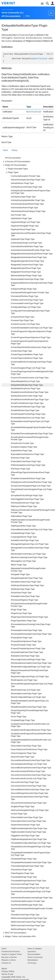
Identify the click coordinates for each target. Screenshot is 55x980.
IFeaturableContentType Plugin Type (26, 461)
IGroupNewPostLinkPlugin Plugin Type (27, 496)
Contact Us (6, 963)
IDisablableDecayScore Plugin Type (26, 389)
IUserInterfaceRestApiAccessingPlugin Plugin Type (32, 898)
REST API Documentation (14, 933)
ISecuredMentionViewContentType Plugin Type (30, 790)
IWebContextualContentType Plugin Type (28, 926)
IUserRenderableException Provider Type (28, 901)
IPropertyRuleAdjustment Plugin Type (26, 641)
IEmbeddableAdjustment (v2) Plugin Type (28, 418)
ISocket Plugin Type (19, 814)
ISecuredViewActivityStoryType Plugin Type (29, 803)
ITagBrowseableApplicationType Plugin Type (29, 828)
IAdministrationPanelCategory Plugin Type (28, 211)
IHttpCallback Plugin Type (21, 516)
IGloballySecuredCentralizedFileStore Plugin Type (31, 482)
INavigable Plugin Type (20, 574)
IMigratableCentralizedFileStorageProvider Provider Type (28, 570)
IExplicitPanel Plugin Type (21, 451)
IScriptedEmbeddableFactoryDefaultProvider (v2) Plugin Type (31, 741)
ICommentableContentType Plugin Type (27, 303)
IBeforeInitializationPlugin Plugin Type (26, 276)
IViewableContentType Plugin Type (25, 915)
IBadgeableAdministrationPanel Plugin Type (29, 257)
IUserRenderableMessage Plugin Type (27, 905)
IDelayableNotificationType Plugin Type (27, 385)
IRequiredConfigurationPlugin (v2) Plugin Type (30, 677)
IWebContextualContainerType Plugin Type (28, 922)
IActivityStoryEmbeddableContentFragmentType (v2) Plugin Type (31, 192)
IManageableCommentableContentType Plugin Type (30, 549)
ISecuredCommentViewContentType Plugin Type (31, 775)
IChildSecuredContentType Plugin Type (27, 300)
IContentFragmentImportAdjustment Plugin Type (31, 337)
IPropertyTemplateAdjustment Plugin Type (28, 649)
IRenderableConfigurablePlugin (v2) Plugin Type (31, 667)
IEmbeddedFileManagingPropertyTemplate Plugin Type (31, 429)
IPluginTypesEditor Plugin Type (24, 621)
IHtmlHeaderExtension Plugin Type (25, 503)
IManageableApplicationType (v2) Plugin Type (30, 544)
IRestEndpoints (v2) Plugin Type (24, 680)
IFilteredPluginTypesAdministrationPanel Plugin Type (30, 474)
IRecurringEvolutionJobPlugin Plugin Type (28, 660)
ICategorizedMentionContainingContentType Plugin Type (32, 284)
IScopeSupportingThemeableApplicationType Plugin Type (29, 712)
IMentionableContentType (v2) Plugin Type (28, 554)
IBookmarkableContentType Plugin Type (27, 279)
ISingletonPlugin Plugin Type (23, 807)
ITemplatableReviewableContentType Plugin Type (31, 862)
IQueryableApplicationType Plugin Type (27, 652)
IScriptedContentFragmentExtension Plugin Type (31, 730)
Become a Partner (9, 957)
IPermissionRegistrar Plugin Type (24, 600)
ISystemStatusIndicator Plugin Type (25, 825)
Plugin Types (12, 172)
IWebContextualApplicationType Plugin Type (29, 918)
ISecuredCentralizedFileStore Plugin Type (28, 771)
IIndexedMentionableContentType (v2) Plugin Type (32, 530)
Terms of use (7, 974)
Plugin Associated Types (16, 169)
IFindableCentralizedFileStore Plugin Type (28, 478)
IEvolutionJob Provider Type (22, 443)
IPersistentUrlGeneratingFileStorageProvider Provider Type (29, 605)
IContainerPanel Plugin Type (23, 317)
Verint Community (7, 9)
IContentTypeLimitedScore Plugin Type (27, 358)
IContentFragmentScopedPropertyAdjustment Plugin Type (30, 342)
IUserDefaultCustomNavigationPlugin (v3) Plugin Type (31, 893)
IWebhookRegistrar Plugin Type (24, 929)
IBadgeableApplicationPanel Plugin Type (27, 261)
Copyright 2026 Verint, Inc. (14, 977)
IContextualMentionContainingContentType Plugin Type (31, 363)
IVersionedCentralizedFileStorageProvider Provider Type (32, 910)
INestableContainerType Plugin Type (26, 582)
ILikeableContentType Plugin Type (25, 540)
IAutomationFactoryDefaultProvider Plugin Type (30, 250)
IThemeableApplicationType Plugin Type (27, 866)
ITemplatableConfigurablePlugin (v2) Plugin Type (31, 843)
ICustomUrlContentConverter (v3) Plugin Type (30, 378)
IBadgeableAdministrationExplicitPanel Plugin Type (32, 254)
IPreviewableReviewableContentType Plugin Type (31, 634)
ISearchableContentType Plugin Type (26, 746)
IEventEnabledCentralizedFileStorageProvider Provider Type (30, 438)
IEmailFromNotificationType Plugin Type (27, 403)
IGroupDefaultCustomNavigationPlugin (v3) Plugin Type (31, 491)
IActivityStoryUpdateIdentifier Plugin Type (28, 200)
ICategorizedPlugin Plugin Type (24, 289)
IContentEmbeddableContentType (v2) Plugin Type (32, 328)
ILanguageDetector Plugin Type (24, 537)
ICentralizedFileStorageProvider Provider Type (30, 293)
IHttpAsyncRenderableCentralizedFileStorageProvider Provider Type (32, 511)
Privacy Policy (8, 971)
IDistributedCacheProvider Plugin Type (27, 396)
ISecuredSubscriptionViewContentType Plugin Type (30, 798)
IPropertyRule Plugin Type (22, 638)
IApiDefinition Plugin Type (21, 218)
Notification (41, 59)
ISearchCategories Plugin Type (24, 753)
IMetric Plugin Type (19, 565)
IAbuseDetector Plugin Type (22, 183)
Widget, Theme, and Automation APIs (19, 936)
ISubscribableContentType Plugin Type (27, 817)
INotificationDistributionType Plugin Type (27, 585)
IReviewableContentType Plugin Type (26, 694)
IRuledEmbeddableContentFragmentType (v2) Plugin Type (30, 702)
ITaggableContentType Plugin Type (25, 836)
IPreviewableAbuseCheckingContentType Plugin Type (31, 626)
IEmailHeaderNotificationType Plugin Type (28, 407)
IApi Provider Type (18, 215)
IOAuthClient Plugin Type (21, 593)
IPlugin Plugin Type (19, 610)
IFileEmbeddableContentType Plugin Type (28, 465)
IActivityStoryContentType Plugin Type (26, 187)
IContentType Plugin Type (21, 351)
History (14, 150)
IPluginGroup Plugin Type (21, 613)
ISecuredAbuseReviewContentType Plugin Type (31, 760)
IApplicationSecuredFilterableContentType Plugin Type (31, 234)
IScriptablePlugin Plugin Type (23, 720)
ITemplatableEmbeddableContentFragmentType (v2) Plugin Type (30, 854)
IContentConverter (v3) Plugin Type (25, 324)
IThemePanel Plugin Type (21, 870)
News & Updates (35, 949)
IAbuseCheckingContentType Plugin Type (28, 180)
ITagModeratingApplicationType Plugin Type (29, 839)
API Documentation (13, 158)
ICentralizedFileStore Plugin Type (25, 296)
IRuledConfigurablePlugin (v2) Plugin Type (28, 697)
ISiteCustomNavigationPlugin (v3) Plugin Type (30, 810)
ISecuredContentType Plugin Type (25, 782)
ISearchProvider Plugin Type (23, 757)
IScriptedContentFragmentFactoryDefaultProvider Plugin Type (31, 735)
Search (47, 3)
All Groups (32, 963)
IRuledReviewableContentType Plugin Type (29, 707)
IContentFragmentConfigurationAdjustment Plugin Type (31, 333)
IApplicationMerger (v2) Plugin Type (25, 222)
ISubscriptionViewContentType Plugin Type (28, 821)
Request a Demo (9, 960)
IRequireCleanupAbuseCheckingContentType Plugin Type (29, 672)
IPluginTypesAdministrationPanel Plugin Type (29, 617)
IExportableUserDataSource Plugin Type (27, 454)
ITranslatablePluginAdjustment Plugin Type (28, 881)
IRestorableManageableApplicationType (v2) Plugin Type (32, 685)
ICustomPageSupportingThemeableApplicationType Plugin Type (32, 373)
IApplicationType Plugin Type (23, 239)
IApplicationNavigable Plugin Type (25, 226)
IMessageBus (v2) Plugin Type (23, 561)
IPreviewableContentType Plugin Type (26, 630)
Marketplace (33, 960)
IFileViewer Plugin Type (20, 469)
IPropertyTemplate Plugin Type (23, 645)
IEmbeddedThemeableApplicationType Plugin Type (32, 434)
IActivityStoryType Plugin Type (23, 197)
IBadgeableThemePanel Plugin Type (26, 272)
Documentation (34, 954)
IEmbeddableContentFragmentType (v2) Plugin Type (30, 423)
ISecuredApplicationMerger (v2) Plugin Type (29, 764)
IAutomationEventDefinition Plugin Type (27, 247)
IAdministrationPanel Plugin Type (24, 208)
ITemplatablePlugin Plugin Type (24, 859)
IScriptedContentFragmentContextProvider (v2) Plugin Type (30, 725)
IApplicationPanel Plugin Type (23, 229)
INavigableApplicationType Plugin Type (27, 578)
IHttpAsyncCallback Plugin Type (24, 506)
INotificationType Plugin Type (23, 589)
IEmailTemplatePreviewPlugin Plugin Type (28, 414)
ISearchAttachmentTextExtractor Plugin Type (29, 749)
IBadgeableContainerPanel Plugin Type (27, 265)
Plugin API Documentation (14, 165)
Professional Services (11, 951)
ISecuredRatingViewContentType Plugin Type (29, 793)
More (28, 16)
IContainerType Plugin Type (22, 320)
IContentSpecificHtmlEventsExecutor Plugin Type (31, 347)
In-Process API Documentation (16, 162)
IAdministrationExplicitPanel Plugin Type (27, 204)
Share (5, 150)
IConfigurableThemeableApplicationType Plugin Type (30, 312)
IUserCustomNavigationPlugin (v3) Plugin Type (30, 888)
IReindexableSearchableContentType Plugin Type (31, 663)
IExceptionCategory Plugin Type (24, 447)
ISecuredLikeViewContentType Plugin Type (29, 786)
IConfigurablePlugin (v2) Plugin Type (26, 307)
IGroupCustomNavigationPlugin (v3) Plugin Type (31, 486)
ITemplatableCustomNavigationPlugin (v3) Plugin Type (31, 848)
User (52, 3)
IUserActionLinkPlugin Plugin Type (25, 884)
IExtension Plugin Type (20, 458)
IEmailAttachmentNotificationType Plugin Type (30, 400)
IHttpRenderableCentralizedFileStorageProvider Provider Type (30, 521)
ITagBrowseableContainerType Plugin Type (29, 832)
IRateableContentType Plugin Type (25, 656)
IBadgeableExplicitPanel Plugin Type (26, 268)
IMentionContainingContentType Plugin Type (29, 557)
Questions (32, 951)
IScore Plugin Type (19, 717)
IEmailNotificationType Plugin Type (25, 410)
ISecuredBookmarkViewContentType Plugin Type (31, 768)
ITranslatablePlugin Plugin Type (24, 877)
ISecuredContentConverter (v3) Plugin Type (29, 779)
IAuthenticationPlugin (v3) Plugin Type (26, 243)
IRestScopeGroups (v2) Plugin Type (26, 690)
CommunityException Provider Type (26, 176)
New (51, 13)
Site (42, 4)
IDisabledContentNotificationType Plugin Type (30, 392)
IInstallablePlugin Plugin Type (23, 533)
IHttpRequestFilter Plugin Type (23, 526)
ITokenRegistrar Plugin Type (22, 873)
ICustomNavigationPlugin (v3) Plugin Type (28, 368)
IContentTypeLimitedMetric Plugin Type (27, 354)
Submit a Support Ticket (12, 954)
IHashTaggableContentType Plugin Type (27, 499)
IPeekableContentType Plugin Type (25, 596)
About (4, 969)
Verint (4, 949)
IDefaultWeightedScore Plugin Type (25, 381)
